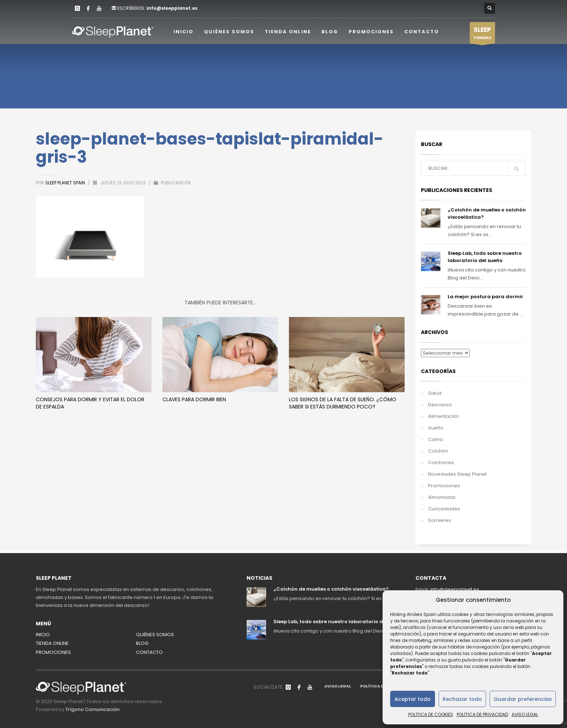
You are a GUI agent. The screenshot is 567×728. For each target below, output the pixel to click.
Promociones (444, 486)
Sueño (436, 428)
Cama (436, 439)
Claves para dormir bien (194, 399)
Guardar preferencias (523, 699)
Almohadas (442, 497)
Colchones (441, 463)
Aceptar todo (413, 699)
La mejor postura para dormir (485, 297)
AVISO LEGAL (525, 714)
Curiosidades (444, 509)
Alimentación (444, 416)
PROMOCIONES (53, 652)
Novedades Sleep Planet (457, 474)
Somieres (440, 520)
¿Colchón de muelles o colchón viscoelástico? (331, 589)
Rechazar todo (462, 699)
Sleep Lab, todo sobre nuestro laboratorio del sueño (485, 257)
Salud (435, 393)
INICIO (43, 635)
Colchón (438, 451)
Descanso (440, 405)
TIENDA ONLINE (52, 643)
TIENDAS (482, 34)
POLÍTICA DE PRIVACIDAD (482, 714)
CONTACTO (149, 652)
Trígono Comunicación (93, 709)
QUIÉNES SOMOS (155, 635)
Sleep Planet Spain (66, 183)
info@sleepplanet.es (172, 8)
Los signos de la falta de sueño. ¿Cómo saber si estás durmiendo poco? (343, 403)
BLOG (142, 643)
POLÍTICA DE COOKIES (431, 714)
